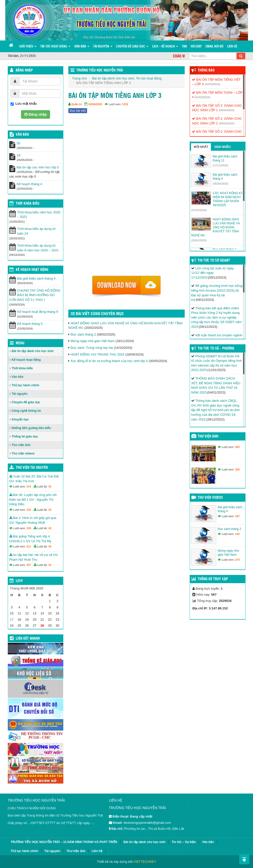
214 (29, 486)
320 (237, 469)
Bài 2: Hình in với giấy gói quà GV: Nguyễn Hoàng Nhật (33, 520)
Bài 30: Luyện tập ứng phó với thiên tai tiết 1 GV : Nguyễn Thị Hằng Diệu (33, 499)
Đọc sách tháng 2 (83, 334)
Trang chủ (79, 78)
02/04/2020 (95, 104)
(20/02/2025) (199, 240)
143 (237, 534)
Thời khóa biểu (22, 368)
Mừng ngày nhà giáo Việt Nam (93, 341)
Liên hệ (232, 47)
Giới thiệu (28, 47)
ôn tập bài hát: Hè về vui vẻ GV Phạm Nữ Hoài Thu (34, 557)
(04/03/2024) (212, 84)
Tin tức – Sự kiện (184, 842)
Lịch (19, 581)
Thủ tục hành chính (26, 385)
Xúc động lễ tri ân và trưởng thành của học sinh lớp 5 (109, 361)
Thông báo (206, 70)
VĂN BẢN (22, 135)
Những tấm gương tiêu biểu (31, 428)
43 (50, 510)
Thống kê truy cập (213, 579)
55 (19, 143)
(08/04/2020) (226, 110)
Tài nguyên (103, 47)
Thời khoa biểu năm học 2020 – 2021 (39, 215)
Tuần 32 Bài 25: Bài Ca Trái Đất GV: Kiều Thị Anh (34, 479)
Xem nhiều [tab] (222, 147)
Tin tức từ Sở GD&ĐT (214, 261)
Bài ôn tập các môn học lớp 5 (38, 167)
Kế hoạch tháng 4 (29, 184)
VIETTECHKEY (145, 862)
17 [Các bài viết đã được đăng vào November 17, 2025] (12, 620)
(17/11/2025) (220, 165)
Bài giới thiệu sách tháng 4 (36, 278)
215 (29, 510)
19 (19, 155)
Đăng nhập (24, 70)
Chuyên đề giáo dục (132, 47)
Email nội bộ (214, 47)
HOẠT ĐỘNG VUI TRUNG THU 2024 (97, 354)
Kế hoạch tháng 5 (30, 324)
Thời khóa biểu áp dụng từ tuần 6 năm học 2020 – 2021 (38, 248)
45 (50, 546)
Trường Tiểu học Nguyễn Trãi (100, 70)
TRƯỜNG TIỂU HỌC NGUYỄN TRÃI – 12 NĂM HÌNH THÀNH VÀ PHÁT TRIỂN (64, 842)
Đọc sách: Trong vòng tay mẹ (92, 348)
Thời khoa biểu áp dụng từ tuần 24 (36, 231)
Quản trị (77, 104)
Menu (20, 343)
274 (237, 560)
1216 (125, 104)
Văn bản (82, 47)
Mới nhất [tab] (201, 147)
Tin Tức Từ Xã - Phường (216, 349)
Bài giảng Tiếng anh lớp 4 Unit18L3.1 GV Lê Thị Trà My (30, 539)
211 (29, 546)
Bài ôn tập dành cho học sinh (113, 78)
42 (50, 486)
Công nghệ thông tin (27, 411)
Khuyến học (20, 420)
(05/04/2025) (220, 184)
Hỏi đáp (196, 47)
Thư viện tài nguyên (32, 468)
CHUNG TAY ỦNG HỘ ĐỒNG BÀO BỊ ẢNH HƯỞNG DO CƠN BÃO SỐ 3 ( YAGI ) (35, 295)
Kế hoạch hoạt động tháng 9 (38, 312)
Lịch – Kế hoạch (165, 47)
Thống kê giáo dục (25, 436)
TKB (184, 47)
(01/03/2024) (202, 97)
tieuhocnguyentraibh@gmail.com (147, 823)
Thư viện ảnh (21, 445)
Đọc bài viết (78, 111)
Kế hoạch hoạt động (32, 270)
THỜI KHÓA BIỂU (28, 204)
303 (237, 447)
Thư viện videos (23, 453)
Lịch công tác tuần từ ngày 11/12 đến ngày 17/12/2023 (212, 273)
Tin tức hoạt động (55, 47)
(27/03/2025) (199, 210)
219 (29, 528)
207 (29, 565)
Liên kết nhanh (28, 639)
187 (237, 516)
